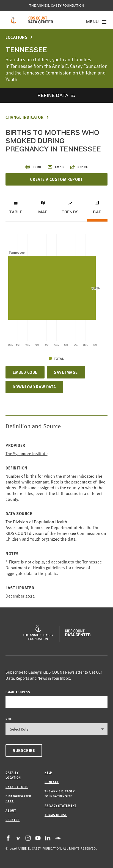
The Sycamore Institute (26, 453)
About (11, 810)
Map (43, 212)
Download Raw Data (34, 387)
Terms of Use (56, 815)
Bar (97, 212)
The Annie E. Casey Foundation (57, 5)
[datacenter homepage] (40, 20)
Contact (52, 782)
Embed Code (25, 372)
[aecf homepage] (14, 20)
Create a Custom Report (56, 179)
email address (18, 692)
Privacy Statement (60, 805)
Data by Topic (17, 787)
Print (33, 167)
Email (56, 167)
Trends (70, 212)
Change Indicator (25, 117)
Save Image (66, 372)
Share (79, 167)
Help (48, 772)
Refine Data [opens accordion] (53, 95)
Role (9, 719)
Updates (13, 820)
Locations (16, 37)
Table (16, 212)
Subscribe (24, 750)
